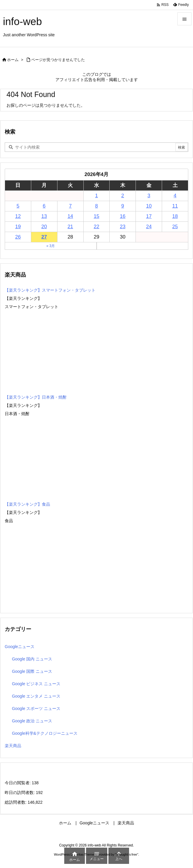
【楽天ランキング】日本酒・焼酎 (36, 397)
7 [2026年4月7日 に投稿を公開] (70, 206)
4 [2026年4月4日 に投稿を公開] (175, 196)
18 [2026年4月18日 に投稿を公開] (175, 216)
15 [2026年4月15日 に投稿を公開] (97, 216)
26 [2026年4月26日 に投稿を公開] (18, 237)
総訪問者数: (16, 802)
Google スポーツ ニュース (36, 708)
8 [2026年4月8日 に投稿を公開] (97, 206)
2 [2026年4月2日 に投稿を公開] (123, 196)
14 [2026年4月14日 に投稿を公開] (70, 216)
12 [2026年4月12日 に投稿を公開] (18, 216)
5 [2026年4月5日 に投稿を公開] (18, 206)
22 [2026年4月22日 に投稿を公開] (97, 227)
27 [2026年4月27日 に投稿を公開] (44, 237)
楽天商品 (13, 746)
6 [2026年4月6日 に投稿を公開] (44, 206)
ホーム (13, 60)
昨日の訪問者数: (20, 793)
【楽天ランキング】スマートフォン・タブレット (50, 290)
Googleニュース (20, 647)
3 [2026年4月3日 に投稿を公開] (149, 196)
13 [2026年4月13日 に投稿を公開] (44, 216)
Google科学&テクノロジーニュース (44, 733)
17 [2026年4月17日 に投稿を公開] (149, 216)
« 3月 (51, 246)
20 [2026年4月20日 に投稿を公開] (44, 227)
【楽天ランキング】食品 (27, 504)
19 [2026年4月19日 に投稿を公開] (18, 227)
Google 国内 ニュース (32, 659)
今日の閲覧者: (18, 783)
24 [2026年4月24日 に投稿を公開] (149, 227)
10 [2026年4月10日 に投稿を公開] (149, 206)
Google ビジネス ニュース (36, 684)
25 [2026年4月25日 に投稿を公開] (175, 227)
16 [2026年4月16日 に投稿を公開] (123, 216)
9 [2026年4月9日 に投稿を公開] (123, 206)
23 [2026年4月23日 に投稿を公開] (123, 227)
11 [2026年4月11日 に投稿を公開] (175, 206)
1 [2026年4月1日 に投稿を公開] (97, 196)
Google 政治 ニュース (32, 721)
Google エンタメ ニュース (36, 696)
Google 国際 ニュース (32, 671)
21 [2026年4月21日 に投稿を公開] (70, 227)
